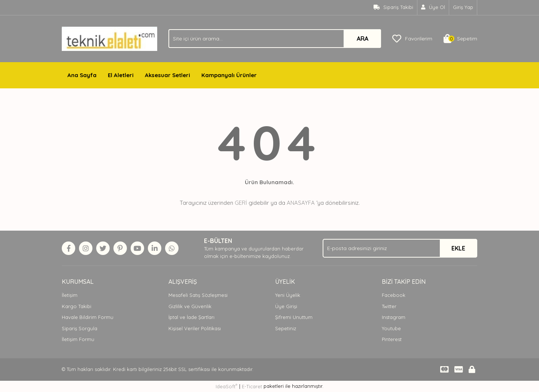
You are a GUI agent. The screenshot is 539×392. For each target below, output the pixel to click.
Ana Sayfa (82, 75)
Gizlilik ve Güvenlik (190, 306)
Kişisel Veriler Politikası (195, 328)
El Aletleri (121, 75)
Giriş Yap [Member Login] (463, 7)
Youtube (391, 328)
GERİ (241, 203)
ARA (363, 39)
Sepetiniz (286, 328)
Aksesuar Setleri (168, 75)
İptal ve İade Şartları (191, 317)
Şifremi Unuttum (294, 317)
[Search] (275, 39)
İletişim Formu (78, 339)
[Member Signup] (433, 7)
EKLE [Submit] (458, 248)
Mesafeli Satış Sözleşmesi (198, 295)
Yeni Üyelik (288, 295)
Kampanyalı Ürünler (229, 75)
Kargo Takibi (77, 306)
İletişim (70, 295)
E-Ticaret (252, 386)
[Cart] (460, 39)
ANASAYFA (301, 203)
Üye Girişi (286, 306)
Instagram (394, 317)
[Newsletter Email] (400, 248)
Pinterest (392, 339)
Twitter (389, 306)
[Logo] (109, 38)
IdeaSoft (226, 386)
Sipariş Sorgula (80, 328)
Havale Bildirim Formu (88, 317)
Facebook (394, 295)
